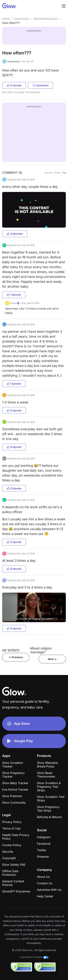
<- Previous (16, 657)
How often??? (11, 23)
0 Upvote (14, 85)
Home (6, 19)
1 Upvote (14, 295)
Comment (41, 85)
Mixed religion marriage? (41, 650)
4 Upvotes (15, 234)
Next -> (52, 659)
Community (21, 19)
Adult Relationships (46, 19)
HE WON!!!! (11, 650)
